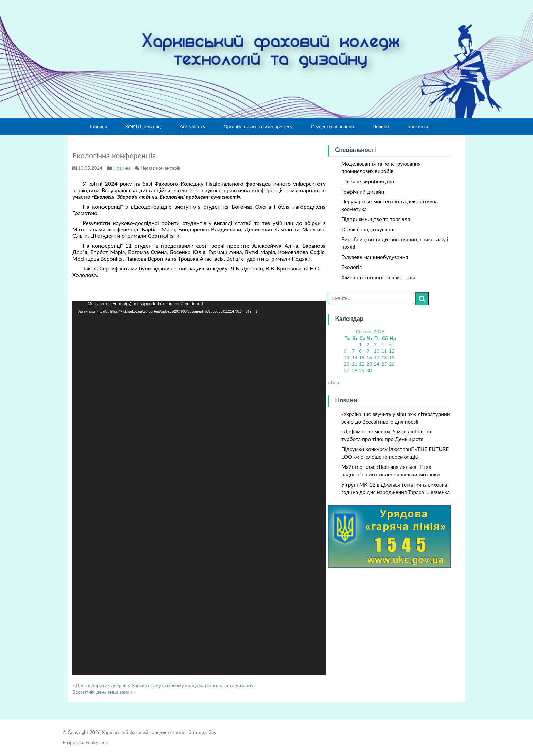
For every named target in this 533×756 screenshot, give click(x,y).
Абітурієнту (193, 126)
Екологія (351, 267)
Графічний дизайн (363, 192)
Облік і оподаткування (368, 229)
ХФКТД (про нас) (143, 126)
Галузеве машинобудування (375, 257)
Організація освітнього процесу (258, 126)
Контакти (418, 126)
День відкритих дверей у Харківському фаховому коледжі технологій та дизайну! (165, 685)
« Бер (333, 382)
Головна (98, 126)
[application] (199, 488)
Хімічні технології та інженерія (378, 277)
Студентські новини (332, 126)
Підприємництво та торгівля (376, 219)
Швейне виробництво (368, 181)
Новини (381, 126)
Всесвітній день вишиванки (102, 692)
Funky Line (97, 742)
